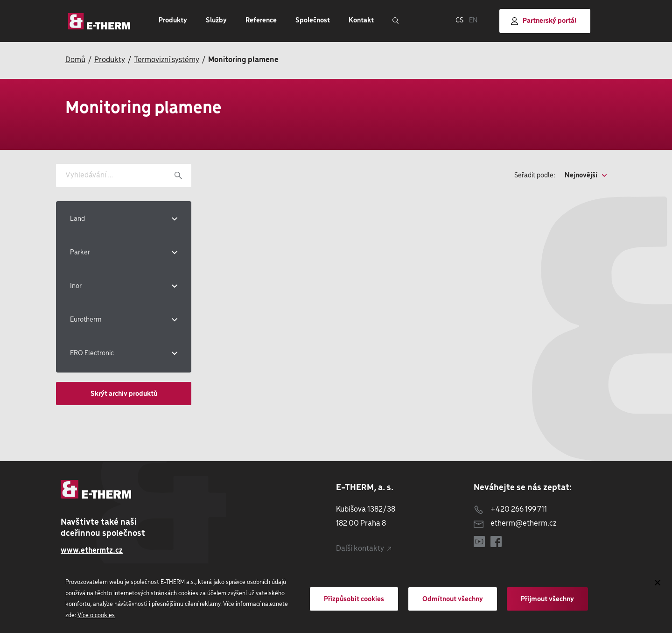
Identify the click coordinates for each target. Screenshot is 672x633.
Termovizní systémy (167, 60)
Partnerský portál (544, 21)
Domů (75, 60)
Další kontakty (364, 549)
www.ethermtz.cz (92, 551)
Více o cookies (96, 615)
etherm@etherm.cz (515, 524)
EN (473, 21)
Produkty (110, 60)
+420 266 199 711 (510, 510)
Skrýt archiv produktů (124, 394)
